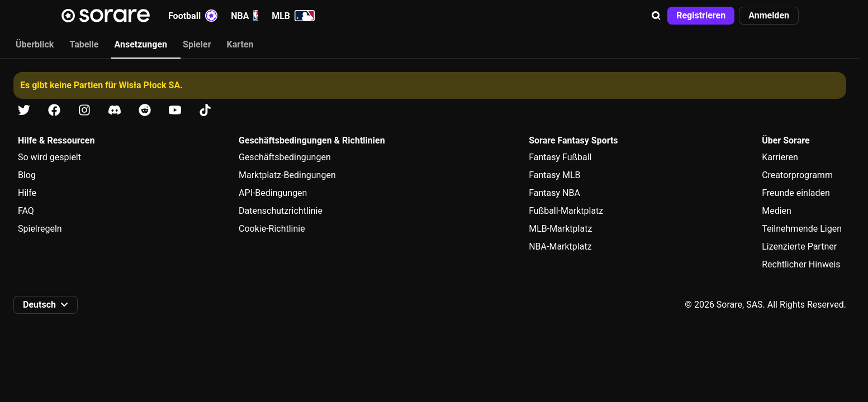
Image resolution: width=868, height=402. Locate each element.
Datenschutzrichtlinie (281, 211)
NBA (245, 16)
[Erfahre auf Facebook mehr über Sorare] (54, 110)
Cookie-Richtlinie (272, 229)
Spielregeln (40, 229)
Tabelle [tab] (84, 44)
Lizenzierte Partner (799, 247)
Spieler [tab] (197, 44)
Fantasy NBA (554, 193)
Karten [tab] (240, 44)
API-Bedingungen (273, 193)
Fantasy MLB (554, 175)
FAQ (26, 211)
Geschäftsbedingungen (285, 157)
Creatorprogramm (797, 175)
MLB (293, 16)
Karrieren (780, 157)
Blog (27, 175)
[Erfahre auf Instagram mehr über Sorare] (84, 110)
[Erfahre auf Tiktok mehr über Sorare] (205, 110)
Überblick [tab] (35, 44)
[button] (656, 16)
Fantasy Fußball (560, 157)
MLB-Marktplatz (560, 229)
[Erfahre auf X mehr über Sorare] (24, 110)
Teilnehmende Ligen (802, 229)
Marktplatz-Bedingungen (287, 175)
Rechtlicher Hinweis (801, 264)
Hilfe (27, 193)
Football (193, 16)
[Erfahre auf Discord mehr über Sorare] (115, 110)
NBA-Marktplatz (560, 247)
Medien (777, 211)
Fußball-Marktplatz (566, 211)
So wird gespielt (49, 157)
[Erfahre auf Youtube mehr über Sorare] (175, 110)
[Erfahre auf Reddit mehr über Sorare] (145, 110)
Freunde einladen (796, 193)
